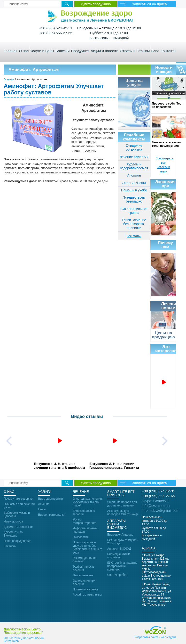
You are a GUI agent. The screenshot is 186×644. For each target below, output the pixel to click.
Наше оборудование (17, 541)
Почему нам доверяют (19, 499)
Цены (42, 509)
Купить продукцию (96, 4)
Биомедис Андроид (120, 535)
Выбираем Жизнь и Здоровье (17, 514)
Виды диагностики (51, 499)
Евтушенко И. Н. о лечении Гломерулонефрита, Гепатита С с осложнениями (114, 465)
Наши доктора (13, 522)
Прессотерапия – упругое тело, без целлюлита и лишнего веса (87, 547)
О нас (24, 51)
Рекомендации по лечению (85, 560)
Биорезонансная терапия (84, 513)
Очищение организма (134, 147)
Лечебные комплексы (87, 595)
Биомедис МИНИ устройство (119, 556)
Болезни (62, 51)
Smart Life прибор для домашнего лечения (122, 504)
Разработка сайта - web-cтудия (155, 639)
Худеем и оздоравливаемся (134, 166)
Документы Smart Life (18, 527)
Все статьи (134, 236)
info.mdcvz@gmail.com (160, 510)
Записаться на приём (151, 4)
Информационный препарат (85, 530)
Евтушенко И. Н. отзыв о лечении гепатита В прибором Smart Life (60, 465)
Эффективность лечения (84, 568)
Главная (11, 51)
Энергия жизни (134, 183)
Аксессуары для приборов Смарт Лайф (123, 513)
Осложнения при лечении (84, 582)
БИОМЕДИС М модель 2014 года (123, 542)
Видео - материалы (51, 515)
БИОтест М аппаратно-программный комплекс (123, 566)
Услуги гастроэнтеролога (85, 521)
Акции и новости (105, 51)
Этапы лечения (83, 575)
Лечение (44, 504)
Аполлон (134, 175)
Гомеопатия (81, 537)
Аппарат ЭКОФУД (119, 549)
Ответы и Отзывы (135, 51)
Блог (155, 51)
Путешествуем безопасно (134, 199)
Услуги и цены (42, 51)
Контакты (168, 51)
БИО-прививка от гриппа (134, 211)
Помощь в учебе (134, 190)
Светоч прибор (117, 575)
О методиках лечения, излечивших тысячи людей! (88, 502)
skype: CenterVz (155, 501)
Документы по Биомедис (13, 534)
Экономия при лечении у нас (19, 506)
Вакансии (10, 546)
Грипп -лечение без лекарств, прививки (134, 224)
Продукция (80, 51)
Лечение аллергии (134, 157)
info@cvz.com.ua (156, 506)
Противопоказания (85, 589)
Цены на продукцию (163, 335)
